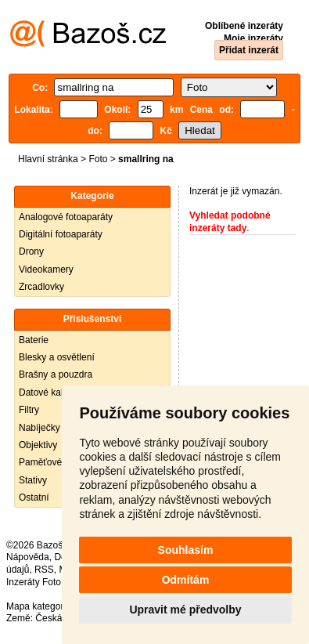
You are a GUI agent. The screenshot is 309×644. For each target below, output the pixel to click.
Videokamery (46, 270)
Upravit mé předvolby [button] (185, 610)
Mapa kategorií (37, 606)
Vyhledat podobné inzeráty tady (230, 222)
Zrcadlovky (41, 287)
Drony (31, 251)
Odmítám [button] (186, 580)
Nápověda (28, 557)
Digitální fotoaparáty (61, 234)
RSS (44, 570)
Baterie (34, 340)
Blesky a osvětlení (57, 357)
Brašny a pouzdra (56, 374)
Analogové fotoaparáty (66, 217)
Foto (98, 159)
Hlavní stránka (48, 159)
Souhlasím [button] (186, 550)
